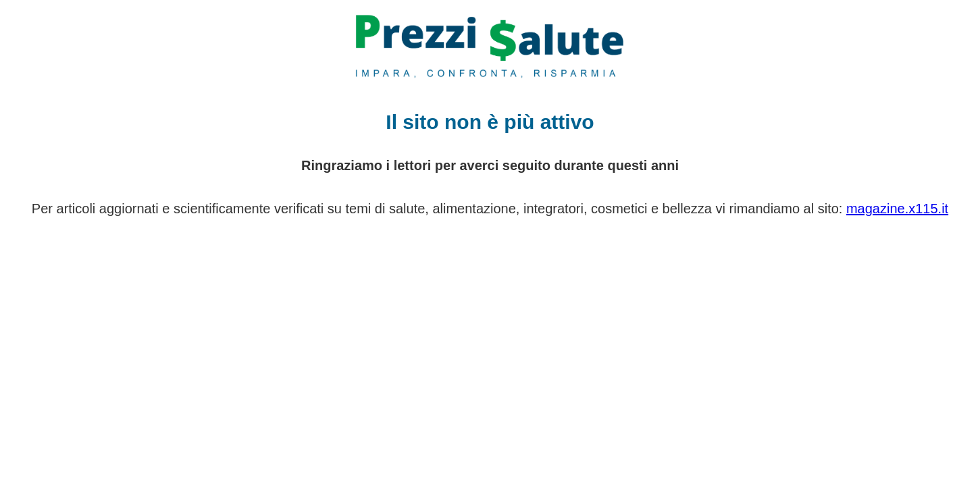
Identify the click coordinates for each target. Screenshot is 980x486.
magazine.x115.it (897, 209)
